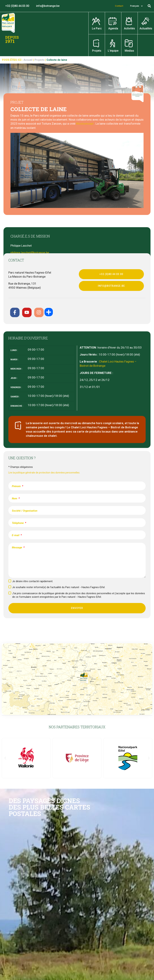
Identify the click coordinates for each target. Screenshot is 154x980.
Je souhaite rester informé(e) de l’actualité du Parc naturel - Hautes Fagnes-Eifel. (59, 587)
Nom (15, 498)
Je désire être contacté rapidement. (33, 581)
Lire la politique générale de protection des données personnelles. (44, 473)
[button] (149, 6)
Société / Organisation (25, 511)
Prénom (17, 486)
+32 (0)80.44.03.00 (17, 6)
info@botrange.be (48, 6)
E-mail (16, 535)
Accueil (28, 60)
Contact (119, 6)
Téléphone (18, 523)
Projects (40, 60)
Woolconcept (85, 124)
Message (17, 547)
